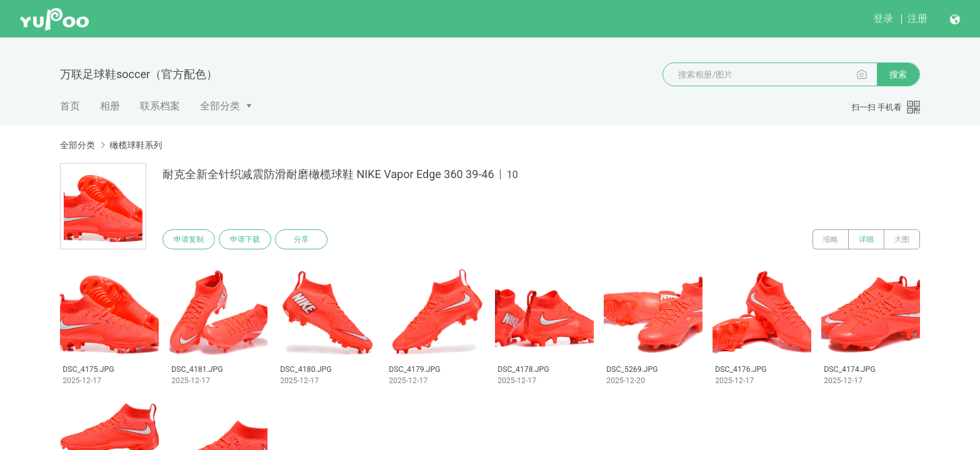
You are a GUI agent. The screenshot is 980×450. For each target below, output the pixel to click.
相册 (110, 106)
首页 (70, 106)
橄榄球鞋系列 (136, 145)
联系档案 (160, 106)
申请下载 (245, 239)
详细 (866, 239)
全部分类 (220, 106)
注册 (917, 18)
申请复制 (189, 239)
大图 (902, 239)
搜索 (898, 74)
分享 (301, 239)
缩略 (831, 239)
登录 (883, 18)
